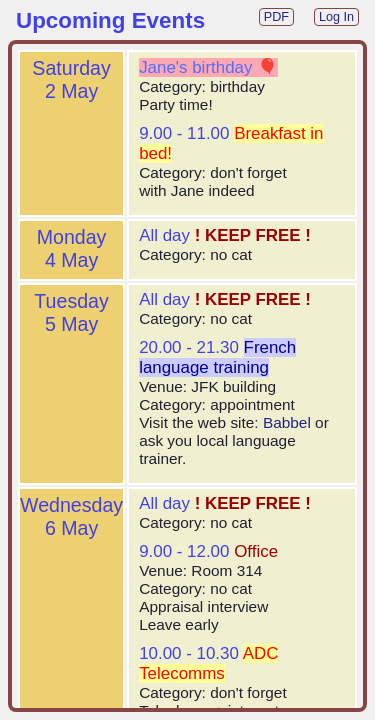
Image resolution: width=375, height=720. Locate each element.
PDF (276, 17)
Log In (336, 17)
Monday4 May (72, 248)
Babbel (287, 422)
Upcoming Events (110, 20)
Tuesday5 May (71, 312)
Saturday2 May (71, 79)
